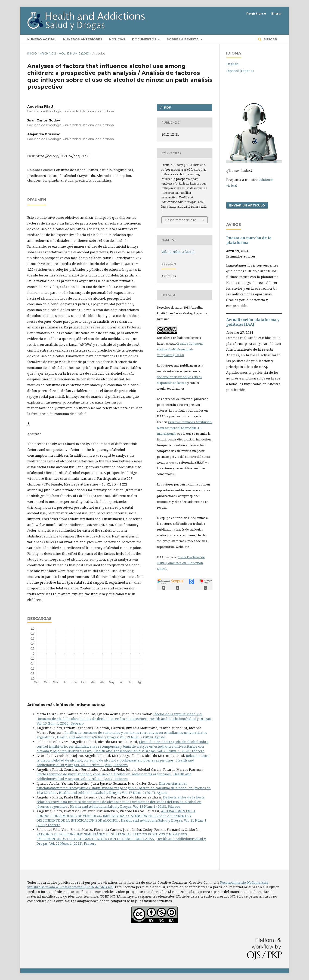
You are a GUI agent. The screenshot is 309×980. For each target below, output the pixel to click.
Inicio (32, 53)
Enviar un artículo (247, 205)
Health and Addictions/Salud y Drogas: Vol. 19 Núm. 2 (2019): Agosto (111, 737)
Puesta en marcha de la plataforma (249, 240)
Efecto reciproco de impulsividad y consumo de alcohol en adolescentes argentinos (104, 774)
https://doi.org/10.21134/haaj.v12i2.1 (63, 156)
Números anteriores (83, 39)
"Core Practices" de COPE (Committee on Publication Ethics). (181, 563)
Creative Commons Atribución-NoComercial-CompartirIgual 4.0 (180, 349)
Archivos (48, 53)
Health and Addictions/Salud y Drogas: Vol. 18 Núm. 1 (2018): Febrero (125, 806)
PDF (167, 107)
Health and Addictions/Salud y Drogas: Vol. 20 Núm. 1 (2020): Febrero (149, 751)
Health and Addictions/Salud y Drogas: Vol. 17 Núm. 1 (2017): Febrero (114, 776)
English (232, 64)
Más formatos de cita (180, 220)
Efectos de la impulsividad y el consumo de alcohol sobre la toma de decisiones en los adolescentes (119, 716)
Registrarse (256, 13)
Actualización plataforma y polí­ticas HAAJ (253, 322)
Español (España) (240, 71)
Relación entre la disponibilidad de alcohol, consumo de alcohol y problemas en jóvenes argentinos (123, 758)
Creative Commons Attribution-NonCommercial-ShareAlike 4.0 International (185, 428)
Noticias (117, 39)
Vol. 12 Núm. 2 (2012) (74, 53)
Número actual (42, 39)
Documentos (145, 39)
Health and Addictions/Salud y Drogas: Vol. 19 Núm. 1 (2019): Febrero (115, 763)
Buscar (270, 39)
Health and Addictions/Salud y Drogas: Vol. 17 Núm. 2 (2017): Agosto (113, 793)
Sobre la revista (183, 39)
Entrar (277, 13)
